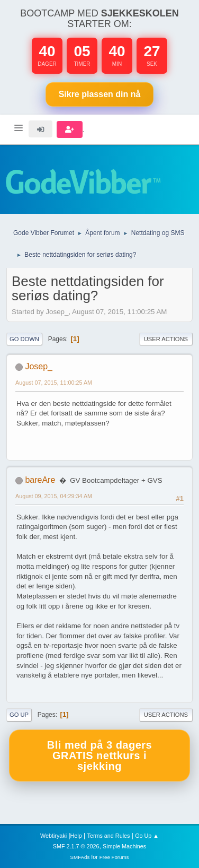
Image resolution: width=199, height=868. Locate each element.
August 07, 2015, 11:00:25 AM (54, 383)
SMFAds (80, 857)
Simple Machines (124, 846)
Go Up (19, 715)
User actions (166, 339)
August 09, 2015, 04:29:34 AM (54, 496)
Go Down (24, 339)
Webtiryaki (53, 836)
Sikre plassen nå (100, 94)
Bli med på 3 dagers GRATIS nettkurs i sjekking (99, 756)
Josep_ (39, 366)
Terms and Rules (109, 836)
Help (76, 836)
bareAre (40, 480)
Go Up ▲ (147, 836)
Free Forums (114, 857)
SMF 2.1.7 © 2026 (76, 846)
